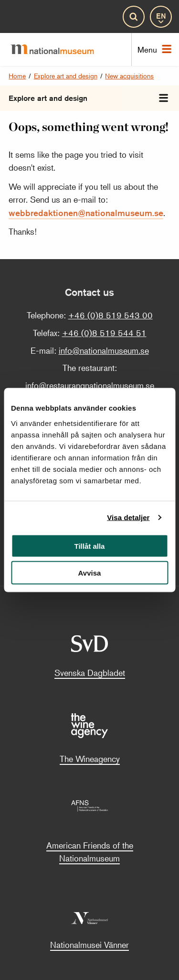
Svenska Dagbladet (90, 673)
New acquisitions (129, 76)
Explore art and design (66, 76)
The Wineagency (90, 759)
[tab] (163, 98)
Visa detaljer (128, 517)
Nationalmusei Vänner (89, 945)
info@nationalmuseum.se (104, 350)
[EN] (161, 17)
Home (17, 76)
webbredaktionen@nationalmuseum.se (86, 213)
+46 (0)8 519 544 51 (104, 333)
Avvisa (90, 573)
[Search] (134, 17)
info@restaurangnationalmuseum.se (90, 385)
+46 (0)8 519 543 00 (111, 315)
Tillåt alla (90, 546)
